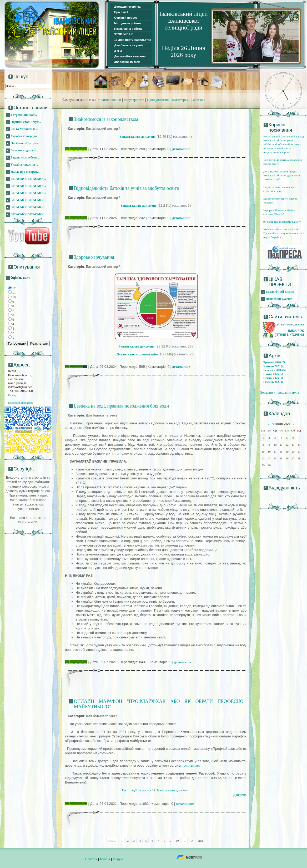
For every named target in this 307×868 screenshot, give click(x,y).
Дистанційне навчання (130, 56)
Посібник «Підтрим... (26, 143)
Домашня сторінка (127, 7)
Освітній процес (126, 18)
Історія (105, 859)
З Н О (118, 51)
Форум (118, 859)
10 (177, 841)
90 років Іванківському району (282, 222)
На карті (13, 395)
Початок (91, 859)
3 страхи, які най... (24, 115)
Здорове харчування (94, 257)
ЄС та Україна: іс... (24, 129)
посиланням (190, 765)
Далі (201, 841)
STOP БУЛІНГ (124, 34)
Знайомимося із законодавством (106, 119)
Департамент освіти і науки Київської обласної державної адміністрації (282, 175)
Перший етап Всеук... (26, 122)
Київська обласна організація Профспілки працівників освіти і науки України (283, 233)
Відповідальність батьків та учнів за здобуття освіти (127, 188)
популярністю (134, 100)
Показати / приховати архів (279, 392)
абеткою (199, 100)
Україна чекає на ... (24, 165)
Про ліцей (121, 12)
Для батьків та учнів (129, 45)
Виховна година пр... (25, 150)
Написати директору (21, 403)
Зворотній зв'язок (127, 62)
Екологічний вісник (280, 292)
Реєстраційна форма (136, 790)
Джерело (240, 795)
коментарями (181, 100)
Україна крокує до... (25, 136)
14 (192, 841)
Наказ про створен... (25, 172)
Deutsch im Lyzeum (279, 299)
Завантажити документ (173, 790)
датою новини (111, 100)
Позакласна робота (128, 29)
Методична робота (127, 23)
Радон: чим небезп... (25, 157)
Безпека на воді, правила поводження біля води (121, 406)
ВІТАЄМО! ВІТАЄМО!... (28, 179)
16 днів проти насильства (133, 40)
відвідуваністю (158, 100)
